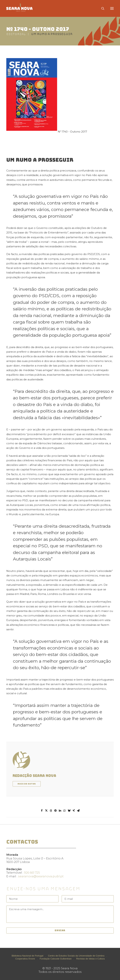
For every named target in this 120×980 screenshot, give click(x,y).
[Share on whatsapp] (65, 811)
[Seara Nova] (22, 8)
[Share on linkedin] (60, 811)
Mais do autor (27, 784)
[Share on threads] (51, 811)
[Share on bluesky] (69, 811)
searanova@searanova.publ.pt (41, 876)
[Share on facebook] (42, 811)
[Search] (101, 8)
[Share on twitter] (46, 811)
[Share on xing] (74, 811)
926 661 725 (32, 873)
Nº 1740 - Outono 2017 (38, 29)
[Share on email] (78, 811)
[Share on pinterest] (56, 811)
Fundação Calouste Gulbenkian (56, 959)
